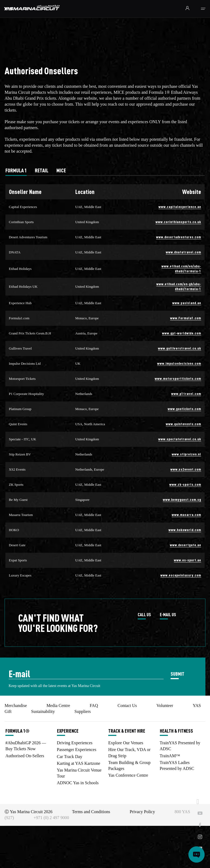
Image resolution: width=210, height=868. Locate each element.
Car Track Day (70, 757)
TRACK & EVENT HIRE (127, 731)
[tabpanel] (105, 384)
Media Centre (58, 706)
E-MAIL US (168, 615)
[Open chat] (197, 854)
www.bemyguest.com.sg (182, 499)
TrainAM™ (170, 756)
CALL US (144, 615)
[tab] (16, 170)
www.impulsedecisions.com (179, 363)
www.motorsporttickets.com (178, 378)
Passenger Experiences (77, 750)
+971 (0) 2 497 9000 (51, 818)
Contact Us (127, 706)
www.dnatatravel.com (183, 252)
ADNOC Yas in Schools (78, 783)
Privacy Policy (142, 812)
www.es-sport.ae (187, 560)
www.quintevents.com (183, 424)
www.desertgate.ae (185, 545)
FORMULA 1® (17, 731)
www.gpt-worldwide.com (182, 333)
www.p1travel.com (186, 393)
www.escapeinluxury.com (181, 575)
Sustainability (43, 711)
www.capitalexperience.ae (180, 207)
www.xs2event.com (186, 469)
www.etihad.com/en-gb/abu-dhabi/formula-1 (179, 286)
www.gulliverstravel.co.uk (179, 348)
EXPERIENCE (68, 731)
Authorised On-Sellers (25, 756)
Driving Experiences (75, 743)
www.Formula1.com (186, 318)
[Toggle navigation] (203, 9)
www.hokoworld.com (185, 530)
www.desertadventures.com (179, 237)
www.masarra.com (186, 515)
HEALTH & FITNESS (176, 731)
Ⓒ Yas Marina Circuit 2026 (28, 812)
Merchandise (16, 706)
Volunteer (165, 706)
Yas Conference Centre (128, 775)
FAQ (94, 706)
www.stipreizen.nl (186, 454)
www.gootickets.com (184, 409)
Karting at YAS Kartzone (79, 763)
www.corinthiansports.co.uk (178, 222)
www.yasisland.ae (187, 303)
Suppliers (83, 711)
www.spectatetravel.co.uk (180, 439)
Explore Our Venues (126, 743)
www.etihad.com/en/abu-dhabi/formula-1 (181, 268)
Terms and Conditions (91, 812)
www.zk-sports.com (185, 484)
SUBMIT (177, 674)
